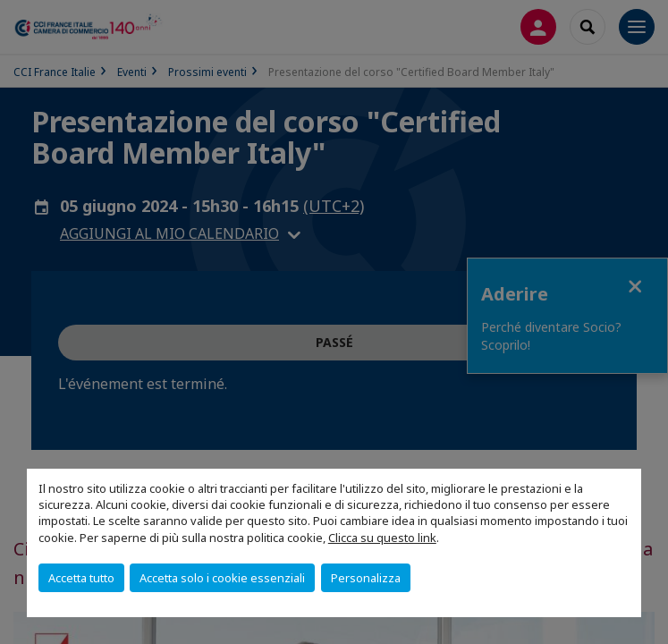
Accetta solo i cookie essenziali (222, 578)
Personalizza (366, 578)
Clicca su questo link (382, 538)
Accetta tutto (81, 578)
